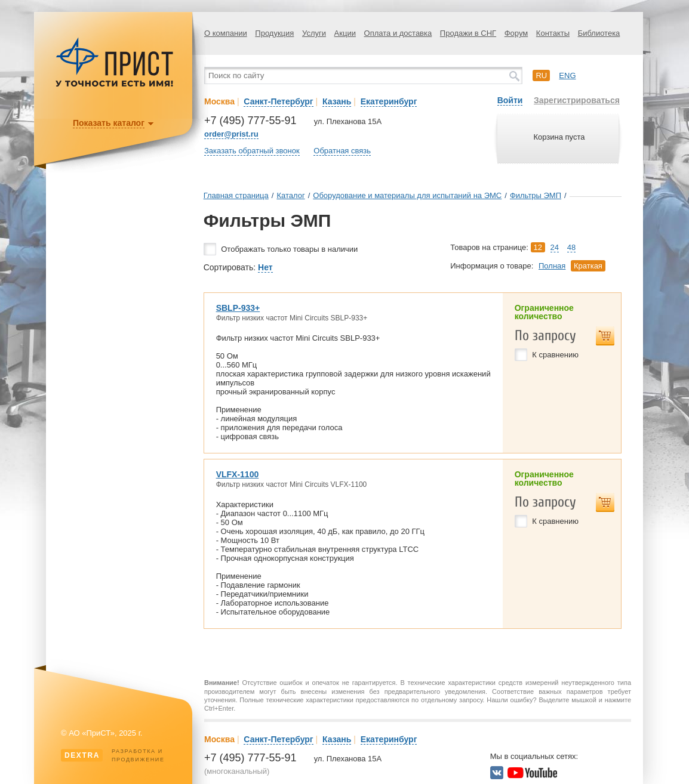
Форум (516, 33)
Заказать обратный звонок (252, 151)
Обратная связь (342, 151)
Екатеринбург (389, 101)
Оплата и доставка (398, 33)
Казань (337, 101)
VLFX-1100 (238, 474)
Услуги (314, 33)
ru (541, 75)
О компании (226, 33)
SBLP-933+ (238, 308)
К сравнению (555, 355)
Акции (345, 33)
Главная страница (236, 195)
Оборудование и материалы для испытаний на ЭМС (407, 195)
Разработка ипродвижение (113, 755)
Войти (510, 100)
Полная (552, 266)
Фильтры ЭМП (536, 195)
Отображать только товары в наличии (289, 249)
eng (567, 75)
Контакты (553, 33)
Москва (219, 101)
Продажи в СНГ (468, 33)
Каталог (290, 195)
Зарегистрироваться (577, 100)
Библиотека (599, 33)
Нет (265, 267)
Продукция (274, 33)
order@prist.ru (231, 134)
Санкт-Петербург (278, 101)
